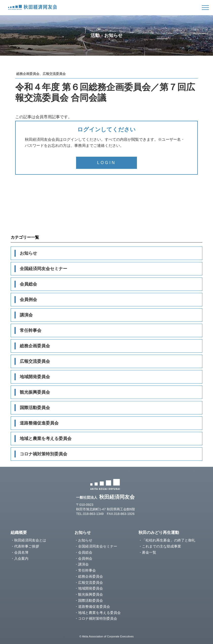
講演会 (26, 315)
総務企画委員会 (35, 346)
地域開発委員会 (35, 377)
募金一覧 (149, 552)
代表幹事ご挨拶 (27, 546)
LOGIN (106, 163)
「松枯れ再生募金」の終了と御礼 (169, 540)
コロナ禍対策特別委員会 (43, 454)
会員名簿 (21, 552)
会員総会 (28, 284)
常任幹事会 (31, 330)
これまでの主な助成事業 (162, 546)
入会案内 (21, 558)
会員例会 (28, 300)
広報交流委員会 (35, 361)
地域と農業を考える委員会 (46, 439)
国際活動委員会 (35, 408)
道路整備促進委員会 (39, 423)
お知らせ (28, 253)
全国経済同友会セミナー (43, 269)
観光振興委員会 (35, 392)
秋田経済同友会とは (30, 540)
